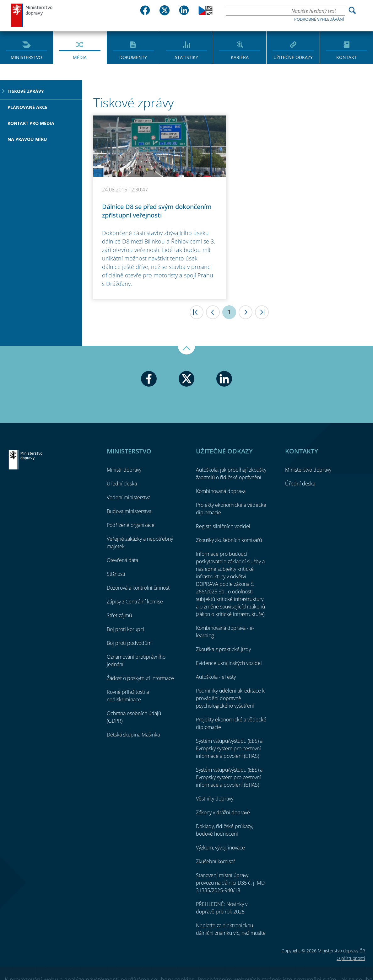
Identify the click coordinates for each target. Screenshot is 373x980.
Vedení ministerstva (129, 497)
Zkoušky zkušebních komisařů (229, 540)
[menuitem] (27, 47)
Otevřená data (122, 560)
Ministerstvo (26, 57)
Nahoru (186, 350)
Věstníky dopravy (215, 799)
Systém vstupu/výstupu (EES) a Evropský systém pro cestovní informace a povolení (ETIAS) (229, 748)
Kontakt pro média (31, 123)
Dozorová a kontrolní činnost (138, 588)
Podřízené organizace (131, 525)
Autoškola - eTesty (216, 677)
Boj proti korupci (125, 629)
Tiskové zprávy (26, 91)
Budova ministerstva (129, 511)
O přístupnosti (351, 958)
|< (197, 312)
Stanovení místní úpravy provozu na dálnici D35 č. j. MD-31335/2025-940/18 (231, 883)
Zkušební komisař (216, 861)
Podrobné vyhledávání (319, 19)
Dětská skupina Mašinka (133, 735)
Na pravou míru (27, 139)
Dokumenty (133, 57)
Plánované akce (27, 107)
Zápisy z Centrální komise (135, 602)
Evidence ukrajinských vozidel (229, 663)
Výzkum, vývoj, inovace (220, 848)
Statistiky (186, 57)
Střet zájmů (119, 615)
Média (80, 57)
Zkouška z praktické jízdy (223, 649)
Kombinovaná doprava (221, 491)
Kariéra (240, 57)
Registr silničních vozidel (223, 526)
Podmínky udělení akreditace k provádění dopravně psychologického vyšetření (230, 698)
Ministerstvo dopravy (32, 15)
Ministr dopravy (124, 470)
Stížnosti (116, 574)
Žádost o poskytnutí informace (140, 678)
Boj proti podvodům (129, 643)
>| (262, 312)
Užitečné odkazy (293, 57)
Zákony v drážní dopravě (223, 812)
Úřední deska (122, 484)
